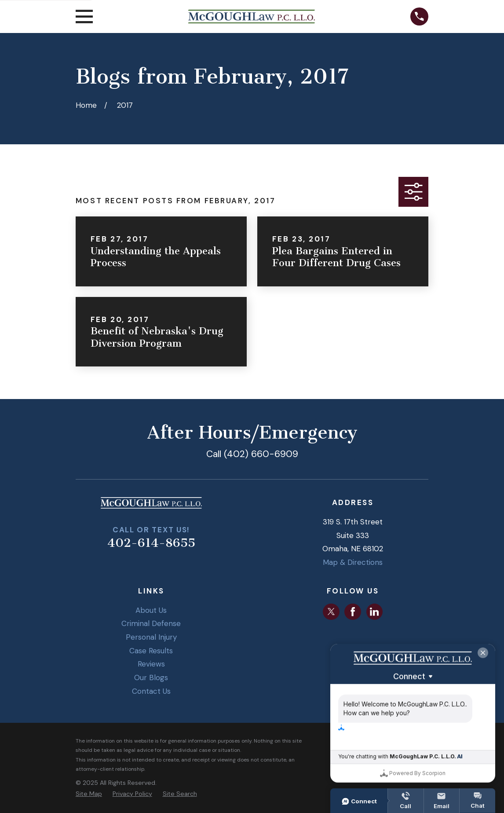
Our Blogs (151, 677)
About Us (151, 610)
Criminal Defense (151, 623)
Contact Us (151, 691)
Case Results (151, 651)
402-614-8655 (151, 543)
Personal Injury (151, 637)
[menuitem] (89, 794)
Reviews (151, 664)
